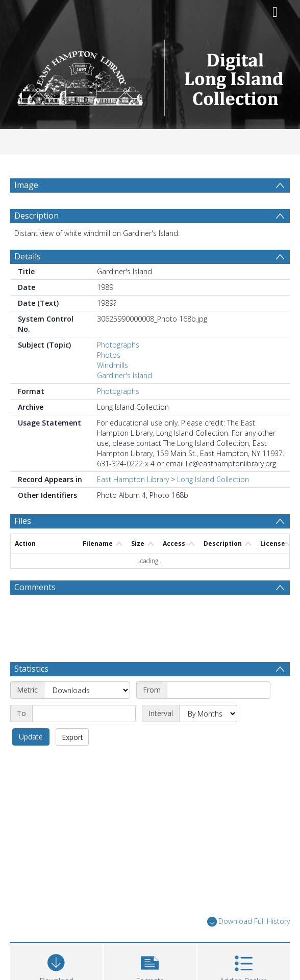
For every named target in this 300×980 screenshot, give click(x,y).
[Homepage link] (150, 75)
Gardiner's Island (124, 400)
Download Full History (248, 946)
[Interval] (208, 738)
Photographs (118, 369)
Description (36, 240)
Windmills (112, 390)
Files (23, 545)
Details (28, 281)
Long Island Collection (213, 504)
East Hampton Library (133, 504)
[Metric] (87, 714)
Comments (35, 612)
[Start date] (219, 714)
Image (26, 185)
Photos (109, 379)
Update (31, 761)
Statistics (31, 693)
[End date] (84, 738)
